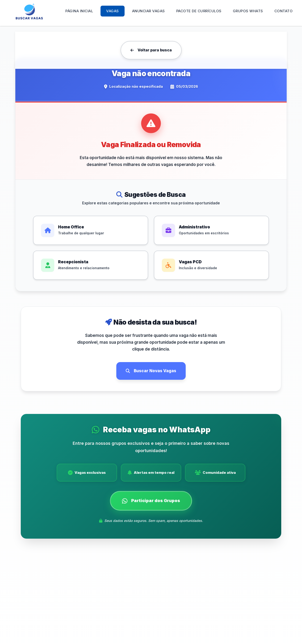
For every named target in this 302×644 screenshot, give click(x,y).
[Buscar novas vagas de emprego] (151, 371)
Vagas (113, 11)
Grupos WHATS (248, 11)
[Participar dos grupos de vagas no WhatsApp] (151, 503)
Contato (284, 11)
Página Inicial (79, 11)
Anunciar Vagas (149, 11)
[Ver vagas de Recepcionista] (91, 265)
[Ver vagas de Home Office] (91, 230)
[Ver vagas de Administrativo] (211, 230)
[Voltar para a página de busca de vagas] (151, 50)
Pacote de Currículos (199, 11)
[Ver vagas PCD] (211, 265)
